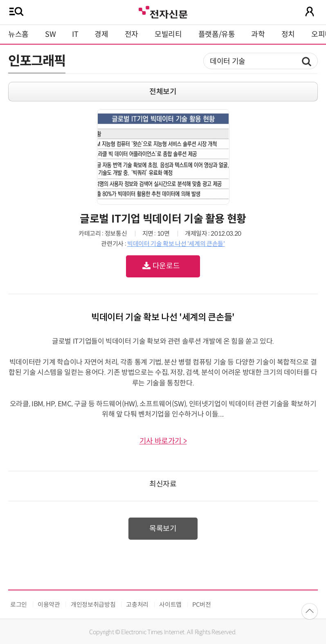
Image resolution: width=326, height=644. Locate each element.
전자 (132, 34)
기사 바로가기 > (163, 441)
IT (75, 34)
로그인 (19, 605)
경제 (101, 34)
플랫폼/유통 (217, 34)
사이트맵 (170, 605)
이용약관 (49, 605)
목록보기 (163, 529)
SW (50, 34)
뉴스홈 (18, 34)
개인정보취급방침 (93, 605)
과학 (258, 34)
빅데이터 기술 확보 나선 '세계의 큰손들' (176, 244)
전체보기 (163, 92)
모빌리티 (168, 34)
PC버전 (202, 605)
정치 (288, 34)
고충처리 (137, 605)
